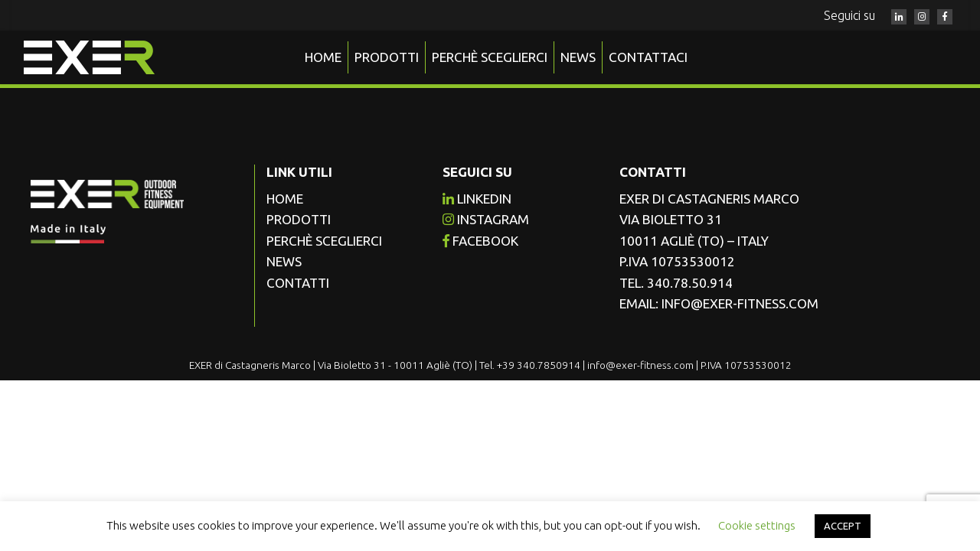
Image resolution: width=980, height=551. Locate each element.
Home (323, 57)
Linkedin (477, 199)
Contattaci (648, 57)
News (578, 57)
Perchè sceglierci (490, 57)
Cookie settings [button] (757, 525)
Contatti (298, 283)
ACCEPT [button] (843, 526)
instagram (486, 219)
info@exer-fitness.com (740, 303)
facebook (480, 241)
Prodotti (387, 57)
